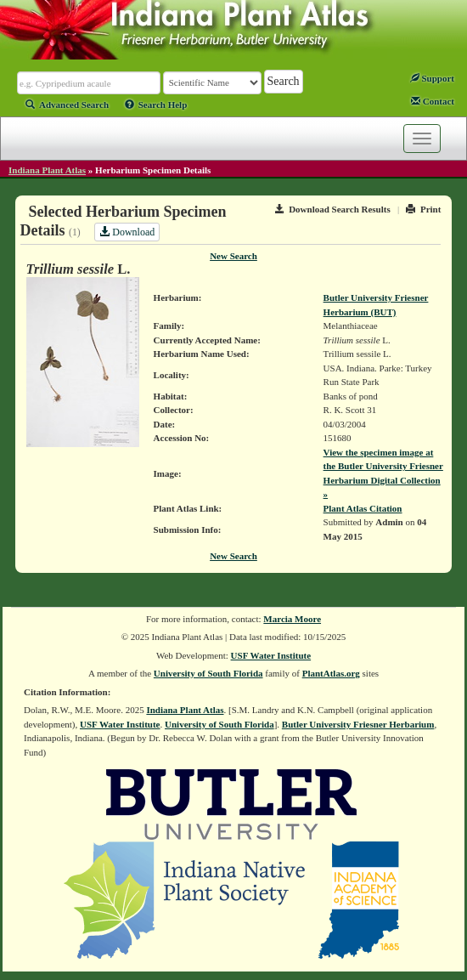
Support (432, 78)
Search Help (156, 105)
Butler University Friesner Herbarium (358, 724)
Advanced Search (67, 105)
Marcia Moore (292, 619)
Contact (433, 101)
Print (423, 209)
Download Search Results (333, 209)
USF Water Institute (271, 655)
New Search (233, 256)
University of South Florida (208, 673)
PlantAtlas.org (331, 673)
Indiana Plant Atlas (47, 170)
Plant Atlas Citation (363, 508)
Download (127, 232)
